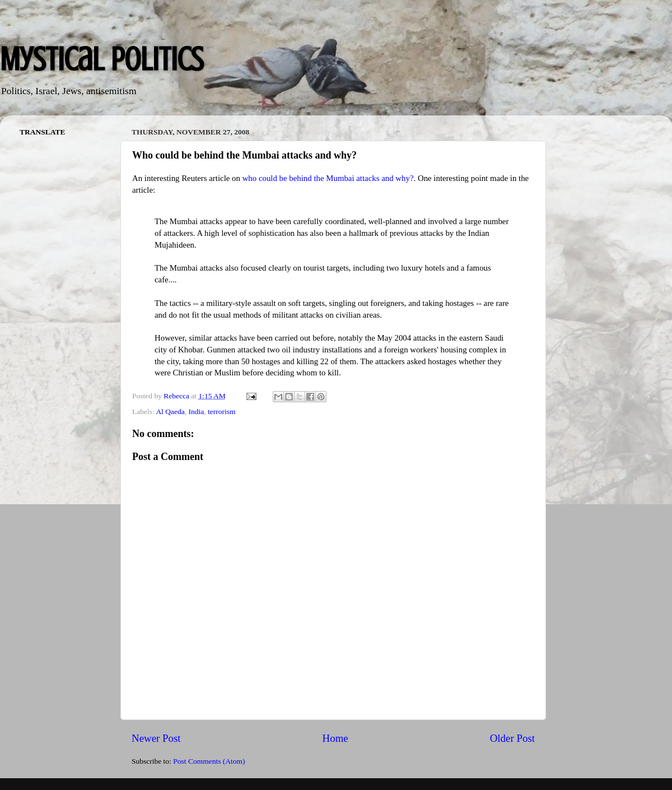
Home (335, 738)
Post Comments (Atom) (209, 761)
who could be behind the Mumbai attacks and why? (328, 178)
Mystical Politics (102, 59)
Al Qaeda (170, 412)
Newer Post (156, 738)
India (196, 412)
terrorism (222, 412)
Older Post (512, 738)
